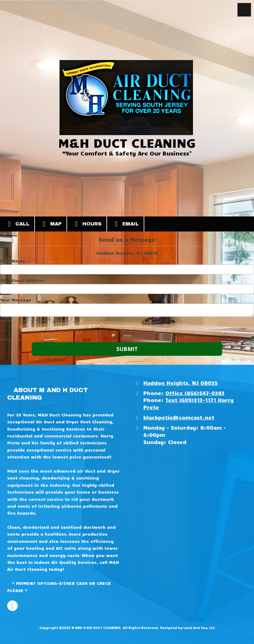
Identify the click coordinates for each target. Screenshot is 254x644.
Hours (87, 224)
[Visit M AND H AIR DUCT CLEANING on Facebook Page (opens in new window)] (12, 606)
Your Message (16, 300)
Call (17, 224)
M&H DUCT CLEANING (127, 142)
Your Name (12, 261)
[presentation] (38, 330)
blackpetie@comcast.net (179, 417)
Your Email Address (22, 280)
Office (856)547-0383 (195, 393)
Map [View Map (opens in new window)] (51, 224)
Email (125, 224)
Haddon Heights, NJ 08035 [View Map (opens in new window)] (181, 383)
